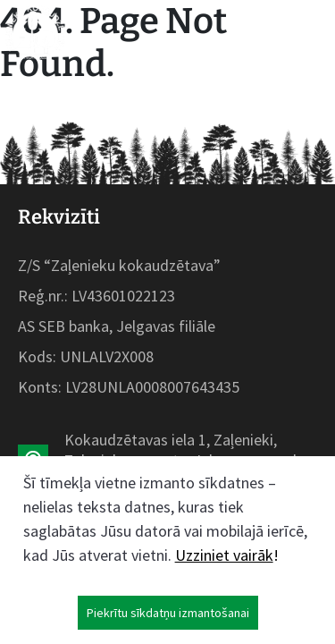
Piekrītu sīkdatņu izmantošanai (168, 613)
